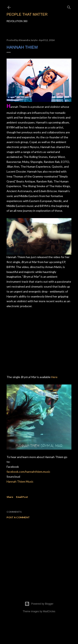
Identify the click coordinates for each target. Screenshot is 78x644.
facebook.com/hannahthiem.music (28, 472)
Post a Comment (18, 517)
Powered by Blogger (39, 604)
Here (54, 377)
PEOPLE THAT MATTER (27, 14)
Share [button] (10, 497)
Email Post (22, 497)
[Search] (69, 6)
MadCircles (49, 611)
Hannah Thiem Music (20, 481)
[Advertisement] (39, 555)
